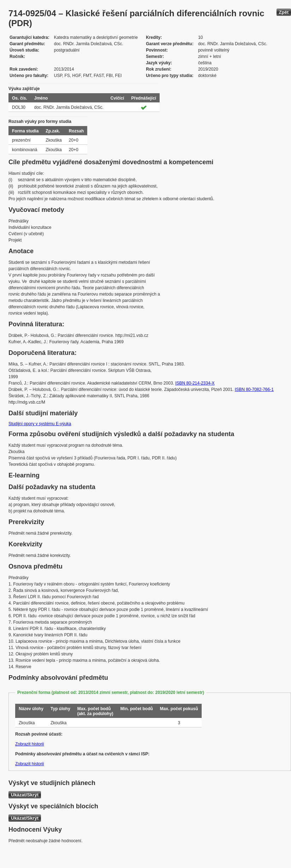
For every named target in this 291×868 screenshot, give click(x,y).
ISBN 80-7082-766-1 (254, 390)
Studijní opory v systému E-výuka (40, 424)
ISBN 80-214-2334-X (195, 383)
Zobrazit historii (29, 744)
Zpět (284, 12)
